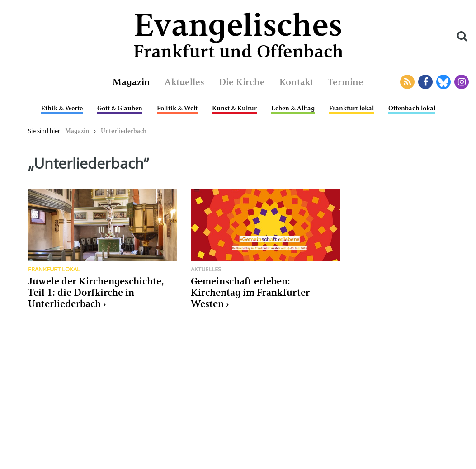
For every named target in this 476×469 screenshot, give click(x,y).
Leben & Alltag (293, 108)
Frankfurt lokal (351, 108)
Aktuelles (184, 82)
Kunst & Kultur (234, 108)
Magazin (131, 82)
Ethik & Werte (62, 108)
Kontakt (296, 82)
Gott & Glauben (120, 108)
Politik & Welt (177, 108)
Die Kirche (242, 82)
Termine (346, 82)
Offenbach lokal (412, 108)
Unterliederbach (124, 131)
